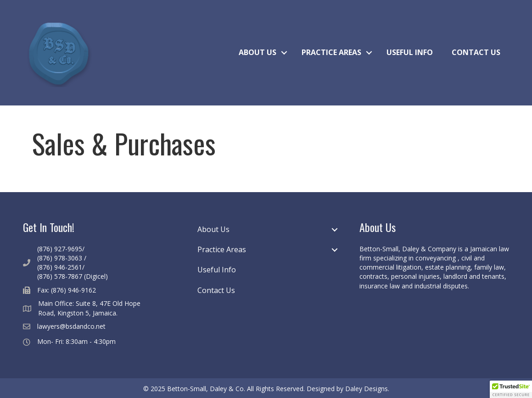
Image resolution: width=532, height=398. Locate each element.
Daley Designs (367, 389)
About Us (258, 52)
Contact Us (476, 52)
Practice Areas (331, 52)
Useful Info (410, 52)
